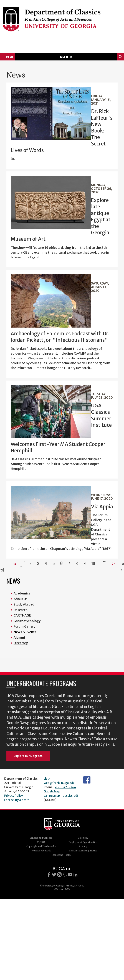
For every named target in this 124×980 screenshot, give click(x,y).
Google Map (52, 791)
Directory (21, 643)
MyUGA (41, 842)
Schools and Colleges (41, 838)
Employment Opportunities (83, 842)
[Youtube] (70, 875)
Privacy (83, 846)
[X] (54, 875)
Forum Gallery (24, 626)
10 (95, 563)
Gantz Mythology (27, 621)
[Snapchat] (65, 875)
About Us (21, 599)
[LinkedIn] (75, 875)
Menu (7, 57)
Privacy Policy (14, 796)
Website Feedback (41, 851)
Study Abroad (24, 604)
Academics (22, 593)
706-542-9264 (65, 787)
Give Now (66, 57)
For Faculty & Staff (17, 800)
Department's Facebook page (87, 780)
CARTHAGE (22, 615)
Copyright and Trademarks (41, 846)
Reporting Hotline (62, 855)
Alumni (19, 637)
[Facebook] (49, 875)
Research (21, 610)
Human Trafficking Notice (83, 851)
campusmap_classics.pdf (61, 796)
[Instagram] (59, 875)
